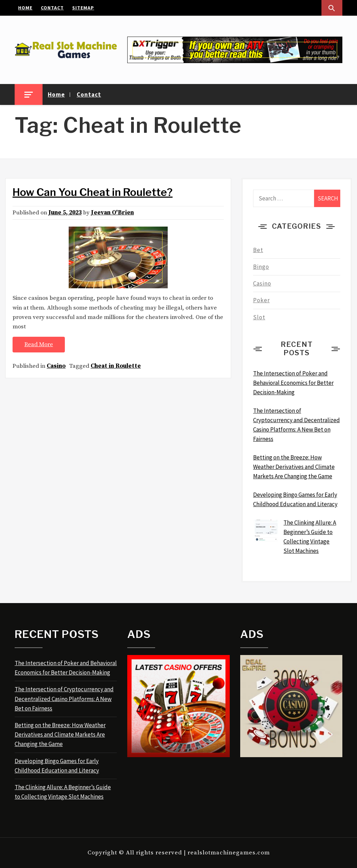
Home (25, 8)
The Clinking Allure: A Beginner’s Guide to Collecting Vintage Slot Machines (63, 792)
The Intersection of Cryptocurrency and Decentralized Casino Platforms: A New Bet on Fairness (64, 699)
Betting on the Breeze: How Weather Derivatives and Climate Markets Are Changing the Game (60, 734)
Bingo (261, 267)
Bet (258, 250)
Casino (56, 366)
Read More (39, 344)
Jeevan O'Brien (112, 213)
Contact (52, 8)
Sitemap (83, 8)
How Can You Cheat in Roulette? (93, 192)
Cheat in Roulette (116, 366)
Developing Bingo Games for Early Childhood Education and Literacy (57, 766)
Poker (261, 300)
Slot (259, 317)
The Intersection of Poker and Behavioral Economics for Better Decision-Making (66, 668)
